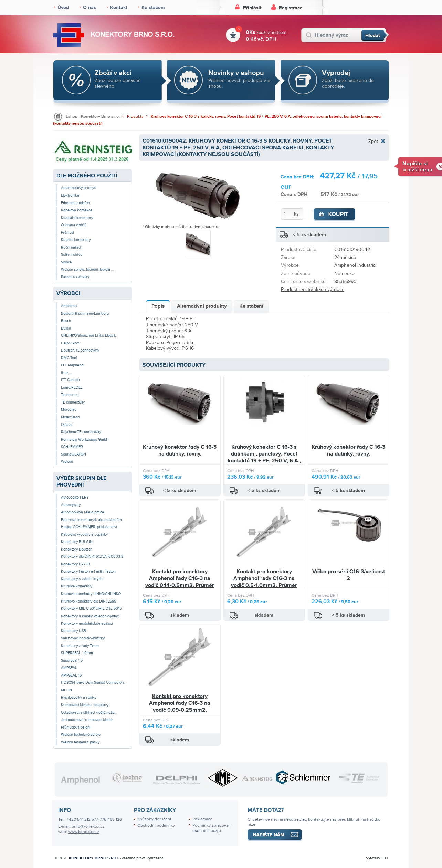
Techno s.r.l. (71, 395)
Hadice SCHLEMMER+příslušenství (89, 527)
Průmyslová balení (76, 727)
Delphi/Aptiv (71, 343)
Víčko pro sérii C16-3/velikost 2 (349, 575)
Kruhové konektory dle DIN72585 (88, 601)
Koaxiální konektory (77, 218)
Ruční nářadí (71, 247)
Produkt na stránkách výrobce (313, 289)
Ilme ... (66, 373)
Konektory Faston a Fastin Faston (88, 571)
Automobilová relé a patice (82, 512)
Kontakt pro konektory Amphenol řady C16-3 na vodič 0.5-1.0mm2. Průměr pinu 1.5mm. (264, 582)
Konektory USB (73, 631)
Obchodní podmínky (156, 825)
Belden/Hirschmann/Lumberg (85, 313)
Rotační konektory (76, 240)
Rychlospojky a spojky (79, 697)
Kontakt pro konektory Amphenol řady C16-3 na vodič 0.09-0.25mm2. (180, 703)
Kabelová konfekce (77, 210)
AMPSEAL (69, 668)
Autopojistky (71, 505)
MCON (66, 690)
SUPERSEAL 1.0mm (77, 653)
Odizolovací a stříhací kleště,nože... (89, 713)
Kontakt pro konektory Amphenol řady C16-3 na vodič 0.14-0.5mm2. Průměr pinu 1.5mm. (180, 582)
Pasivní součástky (75, 277)
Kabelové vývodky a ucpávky (84, 535)
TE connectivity (73, 402)
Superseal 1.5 (72, 661)
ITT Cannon (70, 380)
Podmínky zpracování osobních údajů (212, 828)
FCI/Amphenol (72, 365)
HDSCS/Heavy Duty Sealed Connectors (93, 683)
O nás (90, 7)
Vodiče (66, 262)
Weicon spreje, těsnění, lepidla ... (88, 269)
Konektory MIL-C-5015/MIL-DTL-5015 (91, 609)
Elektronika (70, 195)
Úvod (63, 7)
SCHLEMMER (72, 447)
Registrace (291, 8)
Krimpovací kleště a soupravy (85, 705)
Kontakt (119, 7)
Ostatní (67, 425)
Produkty (135, 117)
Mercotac (69, 410)
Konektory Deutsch (77, 549)
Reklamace (202, 819)
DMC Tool (69, 358)
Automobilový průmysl (79, 188)
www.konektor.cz (84, 832)
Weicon (67, 462)
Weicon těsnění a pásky (80, 742)
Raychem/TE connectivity (81, 432)
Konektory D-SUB (75, 564)
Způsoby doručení (154, 819)
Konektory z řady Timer (80, 646)
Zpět (373, 141)
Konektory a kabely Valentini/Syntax (90, 616)
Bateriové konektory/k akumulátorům (91, 520)
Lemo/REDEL (72, 388)
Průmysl (67, 233)
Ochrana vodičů (74, 225)
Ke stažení (153, 7)
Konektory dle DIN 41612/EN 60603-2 (92, 557)
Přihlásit (252, 8)
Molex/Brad (70, 417)
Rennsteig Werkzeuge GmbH (85, 440)
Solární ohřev (72, 255)
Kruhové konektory (77, 586)
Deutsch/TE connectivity (80, 350)
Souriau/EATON (73, 454)
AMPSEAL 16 (71, 675)
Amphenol (69, 306)
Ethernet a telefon (75, 203)
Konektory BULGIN (77, 542)
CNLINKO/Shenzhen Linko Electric (89, 336)
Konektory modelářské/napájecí (87, 623)
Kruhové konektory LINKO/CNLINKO (91, 594)
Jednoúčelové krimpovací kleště (87, 720)
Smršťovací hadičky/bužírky (83, 638)
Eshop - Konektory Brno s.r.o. (93, 117)
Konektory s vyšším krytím (82, 579)
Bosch (66, 321)
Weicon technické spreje (81, 735)
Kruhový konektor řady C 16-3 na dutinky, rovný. (180, 450)
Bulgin (66, 328)
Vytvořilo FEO (377, 858)
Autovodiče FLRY (75, 497)
